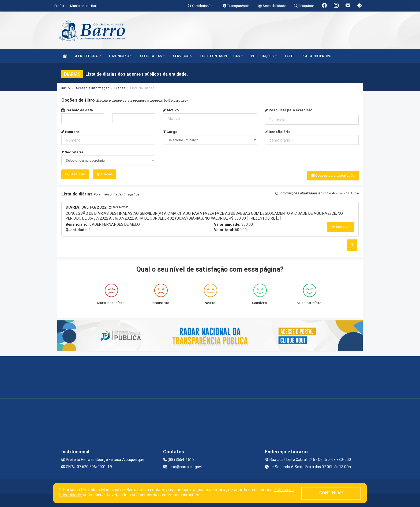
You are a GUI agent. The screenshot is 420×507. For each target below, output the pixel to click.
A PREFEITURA (88, 56)
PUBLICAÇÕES (264, 56)
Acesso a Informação (93, 88)
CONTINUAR (331, 493)
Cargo (170, 132)
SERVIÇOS (183, 56)
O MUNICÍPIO (121, 56)
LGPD (289, 56)
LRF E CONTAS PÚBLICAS (222, 56)
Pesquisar (75, 174)
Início (66, 88)
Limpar (105, 174)
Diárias (120, 88)
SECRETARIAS (153, 56)
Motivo (171, 110)
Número (70, 132)
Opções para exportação (333, 175)
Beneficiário (278, 132)
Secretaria (72, 152)
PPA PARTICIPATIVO (316, 56)
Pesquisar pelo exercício (289, 110)
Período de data (77, 110)
